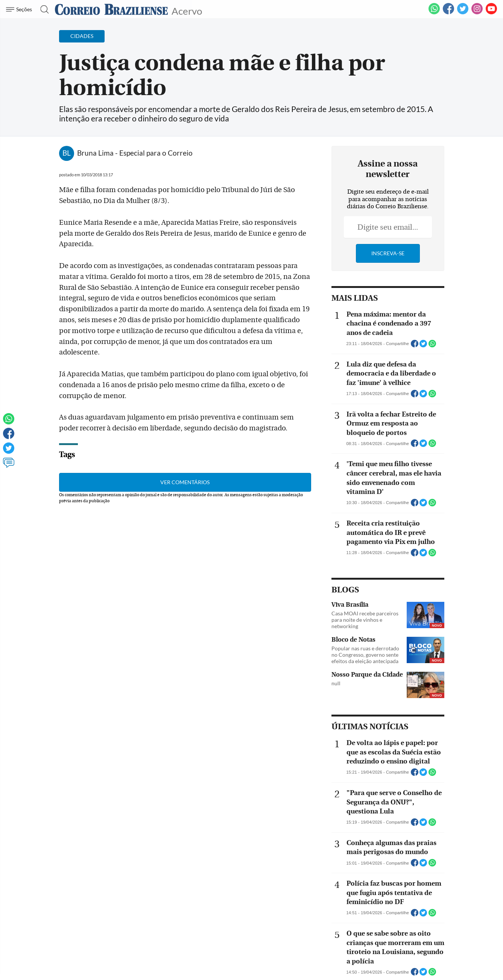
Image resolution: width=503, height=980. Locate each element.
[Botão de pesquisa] (42, 9)
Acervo (187, 10)
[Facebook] (448, 13)
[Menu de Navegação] (20, 9)
